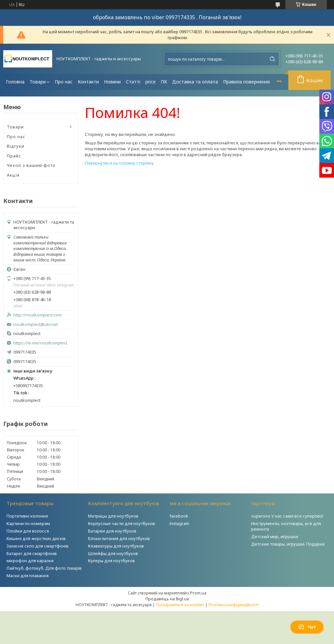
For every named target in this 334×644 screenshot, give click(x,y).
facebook (179, 516)
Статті (133, 82)
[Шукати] (272, 59)
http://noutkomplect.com (38, 315)
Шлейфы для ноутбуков (113, 553)
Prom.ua (198, 593)
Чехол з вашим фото (31, 165)
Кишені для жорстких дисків (36, 538)
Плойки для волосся (28, 531)
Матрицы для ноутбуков (113, 516)
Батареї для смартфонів (32, 553)
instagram (179, 523)
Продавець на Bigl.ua (167, 599)
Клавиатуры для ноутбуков (116, 546)
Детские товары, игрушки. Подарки (288, 544)
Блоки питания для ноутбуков (119, 538)
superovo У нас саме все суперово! (287, 516)
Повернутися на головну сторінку (119, 163)
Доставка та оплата (195, 82)
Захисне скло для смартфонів (38, 546)
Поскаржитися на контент (180, 605)
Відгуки (16, 146)
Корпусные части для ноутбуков (121, 523)
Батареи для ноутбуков (112, 531)
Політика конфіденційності (234, 605)
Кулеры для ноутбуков (111, 561)
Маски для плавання (28, 576)
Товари (38, 82)
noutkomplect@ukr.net (36, 324)
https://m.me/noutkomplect (40, 343)
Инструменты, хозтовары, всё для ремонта (286, 526)
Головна (15, 82)
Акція (13, 175)
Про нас (64, 82)
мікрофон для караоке (30, 561)
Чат (307, 627)
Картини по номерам (28, 523)
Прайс (14, 156)
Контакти (88, 82)
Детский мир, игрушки (275, 536)
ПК (164, 82)
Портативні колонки (27, 516)
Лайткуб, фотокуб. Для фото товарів (44, 568)
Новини (112, 82)
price (151, 82)
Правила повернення (246, 82)
